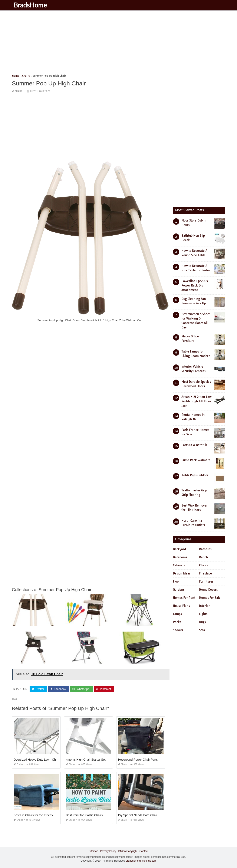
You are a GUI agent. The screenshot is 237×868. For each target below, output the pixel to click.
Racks (177, 622)
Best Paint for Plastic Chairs (84, 815)
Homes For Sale (210, 598)
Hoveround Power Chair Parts (138, 760)
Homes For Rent (184, 598)
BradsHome (31, 5)
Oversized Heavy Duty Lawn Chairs (37, 760)
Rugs (202, 622)
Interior (204, 606)
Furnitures (206, 582)
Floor (176, 582)
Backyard (179, 549)
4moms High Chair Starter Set (86, 760)
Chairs (18, 91)
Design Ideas (182, 573)
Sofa (202, 630)
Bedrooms (180, 557)
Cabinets (179, 565)
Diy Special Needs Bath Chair (138, 815)
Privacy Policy (108, 851)
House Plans (181, 606)
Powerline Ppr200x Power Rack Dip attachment (195, 285)
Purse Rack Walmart (196, 460)
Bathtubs (205, 549)
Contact (144, 851)
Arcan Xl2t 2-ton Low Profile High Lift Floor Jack (196, 401)
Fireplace (205, 573)
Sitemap (93, 851)
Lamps (177, 614)
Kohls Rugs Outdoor (195, 475)
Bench (204, 557)
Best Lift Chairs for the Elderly (33, 815)
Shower (178, 630)
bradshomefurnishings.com (141, 861)
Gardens (179, 590)
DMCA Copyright (128, 851)
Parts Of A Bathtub (194, 445)
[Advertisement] (119, 44)
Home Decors (208, 590)
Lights (203, 614)
